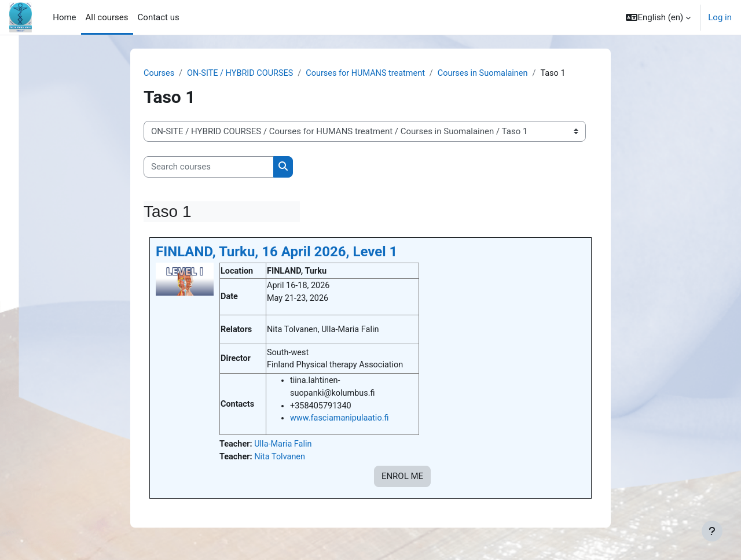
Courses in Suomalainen (494, 73)
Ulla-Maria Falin (286, 448)
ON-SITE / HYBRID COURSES (243, 73)
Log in (720, 17)
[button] (658, 17)
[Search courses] (209, 167)
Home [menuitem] (64, 17)
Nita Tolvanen (282, 460)
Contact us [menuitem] (159, 17)
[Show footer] (712, 531)
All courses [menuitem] (107, 17)
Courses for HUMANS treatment (373, 73)
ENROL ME (402, 481)
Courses (159, 73)
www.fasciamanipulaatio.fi (341, 421)
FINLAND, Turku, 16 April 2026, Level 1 (276, 252)
